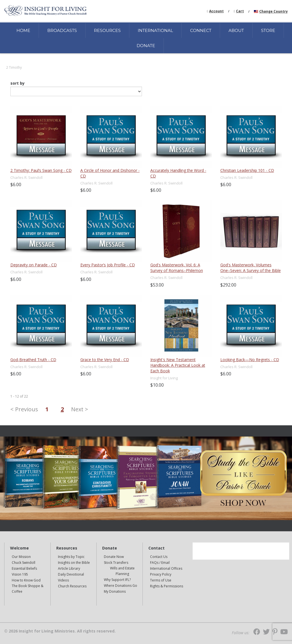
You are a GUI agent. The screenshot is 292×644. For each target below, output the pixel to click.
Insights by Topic (71, 557)
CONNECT (201, 30)
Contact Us (159, 557)
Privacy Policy (161, 574)
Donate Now (114, 557)
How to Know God (26, 580)
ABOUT (236, 30)
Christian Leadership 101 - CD (247, 170)
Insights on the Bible (74, 563)
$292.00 (228, 285)
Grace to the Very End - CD (105, 360)
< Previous (24, 409)
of (22, 396)
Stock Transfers (116, 563)
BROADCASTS (62, 30)
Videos (63, 580)
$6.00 (16, 184)
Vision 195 (20, 574)
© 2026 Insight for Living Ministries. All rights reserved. (60, 631)
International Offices (166, 568)
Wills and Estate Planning (122, 571)
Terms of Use (161, 580)
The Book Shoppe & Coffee (28, 589)
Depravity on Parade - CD (34, 265)
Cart (240, 11)
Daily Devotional (71, 574)
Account (216, 11)
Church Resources (72, 586)
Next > (80, 409)
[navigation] (216, 11)
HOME (23, 30)
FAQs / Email (160, 563)
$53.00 (157, 285)
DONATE (146, 46)
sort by (17, 83)
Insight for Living (164, 378)
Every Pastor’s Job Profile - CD (108, 265)
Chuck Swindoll (24, 563)
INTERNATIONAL (155, 30)
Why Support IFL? (117, 580)
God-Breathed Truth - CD (33, 360)
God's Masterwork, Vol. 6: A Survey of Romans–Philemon (177, 268)
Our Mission (21, 557)
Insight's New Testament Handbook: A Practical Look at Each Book (178, 365)
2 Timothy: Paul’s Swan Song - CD (41, 170)
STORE (268, 30)
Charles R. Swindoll (26, 177)
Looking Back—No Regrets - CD (250, 360)
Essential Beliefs (24, 568)
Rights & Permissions (167, 586)
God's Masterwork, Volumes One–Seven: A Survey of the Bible (251, 268)
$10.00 (157, 385)
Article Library (69, 568)
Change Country (274, 11)
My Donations (115, 591)
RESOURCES (107, 30)
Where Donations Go (121, 586)
